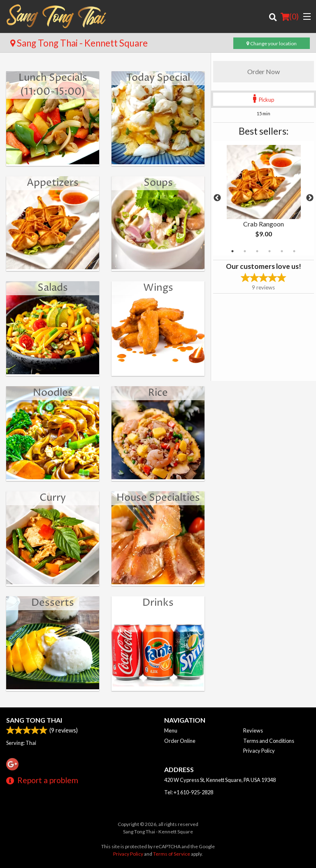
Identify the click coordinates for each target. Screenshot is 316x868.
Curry (53, 498)
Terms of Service (172, 854)
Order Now (264, 71)
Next (310, 198)
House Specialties (158, 498)
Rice (158, 393)
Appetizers (53, 183)
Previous (217, 198)
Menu (171, 730)
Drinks (158, 603)
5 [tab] (282, 251)
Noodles (53, 393)
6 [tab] (294, 251)
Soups (158, 183)
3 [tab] (257, 251)
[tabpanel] (264, 198)
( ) (290, 16)
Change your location (272, 43)
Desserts (53, 603)
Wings (158, 288)
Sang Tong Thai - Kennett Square (79, 43)
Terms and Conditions (269, 741)
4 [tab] (270, 251)
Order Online (180, 741)
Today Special (158, 78)
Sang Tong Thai (34, 720)
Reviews (253, 730)
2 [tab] (245, 251)
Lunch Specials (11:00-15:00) (53, 85)
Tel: (189, 792)
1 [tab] (232, 251)
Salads (53, 288)
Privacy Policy (259, 751)
